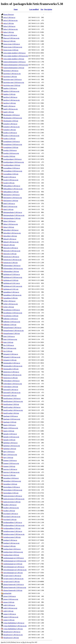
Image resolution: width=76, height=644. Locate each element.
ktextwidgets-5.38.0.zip (11, 493)
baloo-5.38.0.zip (9, 32)
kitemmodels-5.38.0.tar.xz (12, 363)
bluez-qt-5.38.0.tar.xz (10, 35)
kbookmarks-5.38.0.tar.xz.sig (13, 118)
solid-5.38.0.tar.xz (9, 605)
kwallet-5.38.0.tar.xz (10, 505)
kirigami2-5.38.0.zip (10, 360)
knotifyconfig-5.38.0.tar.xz (12, 407)
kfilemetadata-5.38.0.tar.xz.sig (13, 268)
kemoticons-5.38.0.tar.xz (11, 257)
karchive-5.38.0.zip (10, 103)
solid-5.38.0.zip (8, 611)
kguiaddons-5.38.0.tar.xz (11, 292)
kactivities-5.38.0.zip (10, 77)
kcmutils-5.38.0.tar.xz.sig (11, 127)
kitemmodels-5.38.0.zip (11, 369)
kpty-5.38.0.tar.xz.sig (10, 455)
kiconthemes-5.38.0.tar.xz (12, 310)
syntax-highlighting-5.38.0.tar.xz (14, 623)
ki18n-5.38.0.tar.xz (9, 301)
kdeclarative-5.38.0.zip (11, 201)
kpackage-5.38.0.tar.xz (11, 416)
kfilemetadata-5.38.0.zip (11, 271)
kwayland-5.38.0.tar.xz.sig (12, 517)
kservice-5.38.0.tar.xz (10, 469)
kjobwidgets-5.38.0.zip (11, 387)
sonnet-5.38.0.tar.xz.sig (11, 617)
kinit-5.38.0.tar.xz (9, 336)
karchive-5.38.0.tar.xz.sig (11, 100)
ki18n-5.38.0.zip (9, 307)
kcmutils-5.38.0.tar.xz (10, 124)
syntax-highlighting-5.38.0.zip (13, 629)
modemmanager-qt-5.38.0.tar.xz (14, 558)
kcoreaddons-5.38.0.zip (11, 174)
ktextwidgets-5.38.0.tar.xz (12, 487)
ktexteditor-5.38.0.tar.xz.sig (12, 481)
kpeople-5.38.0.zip (9, 440)
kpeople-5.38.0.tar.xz (10, 434)
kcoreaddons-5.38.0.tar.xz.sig (13, 171)
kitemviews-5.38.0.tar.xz (11, 372)
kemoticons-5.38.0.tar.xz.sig (12, 260)
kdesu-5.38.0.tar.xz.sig (11, 224)
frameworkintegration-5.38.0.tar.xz (15, 62)
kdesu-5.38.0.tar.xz (9, 221)
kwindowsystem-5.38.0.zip (12, 537)
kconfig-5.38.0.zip (9, 156)
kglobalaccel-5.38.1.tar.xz (12, 283)
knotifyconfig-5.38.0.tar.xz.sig (13, 410)
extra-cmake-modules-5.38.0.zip (14, 59)
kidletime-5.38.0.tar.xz (11, 319)
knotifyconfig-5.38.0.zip (11, 413)
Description (48, 9)
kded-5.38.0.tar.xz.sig (10, 206)
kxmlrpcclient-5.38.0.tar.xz (12, 549)
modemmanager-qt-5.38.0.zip (13, 564)
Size (42, 9)
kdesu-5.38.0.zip (9, 227)
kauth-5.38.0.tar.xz (9, 106)
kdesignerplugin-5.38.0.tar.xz (13, 212)
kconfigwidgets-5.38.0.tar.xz (13, 159)
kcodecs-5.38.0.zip (9, 139)
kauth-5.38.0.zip (9, 112)
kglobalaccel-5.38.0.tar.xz (12, 274)
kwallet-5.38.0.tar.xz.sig (11, 508)
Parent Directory (9, 15)
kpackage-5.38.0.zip (10, 422)
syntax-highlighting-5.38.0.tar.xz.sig (15, 626)
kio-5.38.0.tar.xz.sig (10, 348)
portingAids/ (7, 593)
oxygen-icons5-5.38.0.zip (12, 582)
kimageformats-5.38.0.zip (12, 333)
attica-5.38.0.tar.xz (9, 17)
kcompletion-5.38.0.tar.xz (12, 142)
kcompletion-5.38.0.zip (11, 147)
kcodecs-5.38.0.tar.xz (10, 133)
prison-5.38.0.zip (9, 602)
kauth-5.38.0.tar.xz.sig (11, 109)
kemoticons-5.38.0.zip (11, 263)
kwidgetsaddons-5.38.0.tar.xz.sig (14, 525)
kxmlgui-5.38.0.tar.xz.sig (11, 543)
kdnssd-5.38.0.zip (9, 245)
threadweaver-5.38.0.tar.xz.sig (13, 635)
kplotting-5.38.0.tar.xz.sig (12, 446)
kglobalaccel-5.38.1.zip (11, 289)
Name (16, 9)
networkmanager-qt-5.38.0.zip (13, 573)
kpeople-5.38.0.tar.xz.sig (11, 437)
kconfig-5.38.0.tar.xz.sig (11, 153)
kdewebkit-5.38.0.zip (10, 236)
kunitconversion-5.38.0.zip (12, 502)
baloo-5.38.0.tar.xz (9, 26)
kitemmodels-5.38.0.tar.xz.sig (13, 366)
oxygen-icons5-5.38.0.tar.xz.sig (13, 579)
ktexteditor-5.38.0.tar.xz (11, 478)
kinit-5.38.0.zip (8, 342)
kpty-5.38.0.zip (8, 458)
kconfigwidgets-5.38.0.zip (12, 165)
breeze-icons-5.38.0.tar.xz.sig (13, 47)
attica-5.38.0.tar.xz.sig (10, 20)
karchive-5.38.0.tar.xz (10, 97)
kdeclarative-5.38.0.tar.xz (12, 195)
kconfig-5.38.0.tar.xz (10, 150)
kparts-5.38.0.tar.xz (10, 425)
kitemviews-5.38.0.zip (11, 378)
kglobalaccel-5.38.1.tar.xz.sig (13, 286)
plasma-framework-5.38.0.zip (13, 590)
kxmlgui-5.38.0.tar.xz (10, 540)
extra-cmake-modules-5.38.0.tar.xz (14, 53)
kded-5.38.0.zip (8, 209)
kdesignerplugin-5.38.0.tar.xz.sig (14, 215)
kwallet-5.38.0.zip (9, 511)
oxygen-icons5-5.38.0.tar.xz (12, 576)
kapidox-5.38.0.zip (9, 94)
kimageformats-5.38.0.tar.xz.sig (14, 331)
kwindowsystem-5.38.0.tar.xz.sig (14, 534)
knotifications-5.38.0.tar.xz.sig (13, 401)
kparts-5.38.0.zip (9, 431)
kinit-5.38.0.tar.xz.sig (10, 339)
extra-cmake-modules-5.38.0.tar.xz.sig (16, 56)
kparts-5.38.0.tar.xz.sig (11, 428)
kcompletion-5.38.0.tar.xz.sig (13, 144)
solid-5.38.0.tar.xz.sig (10, 608)
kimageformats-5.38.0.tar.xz (12, 328)
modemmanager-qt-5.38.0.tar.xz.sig (15, 561)
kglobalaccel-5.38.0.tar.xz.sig (13, 277)
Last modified (34, 9)
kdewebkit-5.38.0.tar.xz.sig (12, 233)
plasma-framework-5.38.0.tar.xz (14, 584)
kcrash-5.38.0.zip (9, 183)
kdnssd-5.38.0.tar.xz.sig (11, 242)
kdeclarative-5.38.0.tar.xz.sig (13, 198)
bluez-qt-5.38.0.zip (9, 41)
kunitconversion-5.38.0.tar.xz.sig (14, 499)
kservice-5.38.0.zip (9, 475)
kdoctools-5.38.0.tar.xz (11, 248)
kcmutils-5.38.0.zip (10, 130)
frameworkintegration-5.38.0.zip (14, 68)
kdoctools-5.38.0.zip (10, 254)
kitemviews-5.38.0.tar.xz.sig (12, 375)
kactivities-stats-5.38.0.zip (12, 85)
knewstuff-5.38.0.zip (10, 395)
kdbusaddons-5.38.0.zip (11, 192)
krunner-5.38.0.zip (9, 466)
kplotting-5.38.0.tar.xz (10, 443)
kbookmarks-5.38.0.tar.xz (12, 115)
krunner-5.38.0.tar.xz (10, 460)
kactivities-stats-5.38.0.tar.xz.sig (14, 82)
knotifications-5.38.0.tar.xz (12, 398)
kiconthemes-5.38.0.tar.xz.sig (13, 313)
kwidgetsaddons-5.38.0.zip (12, 528)
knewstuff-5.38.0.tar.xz (11, 390)
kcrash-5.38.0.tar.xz (10, 177)
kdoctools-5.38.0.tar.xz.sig (12, 251)
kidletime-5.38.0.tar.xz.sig (12, 322)
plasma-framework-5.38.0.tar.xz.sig (15, 587)
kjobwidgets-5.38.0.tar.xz (12, 381)
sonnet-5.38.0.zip (9, 620)
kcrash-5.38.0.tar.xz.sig (11, 180)
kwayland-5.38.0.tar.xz (11, 514)
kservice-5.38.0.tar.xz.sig (11, 472)
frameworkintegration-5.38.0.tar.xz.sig (16, 65)
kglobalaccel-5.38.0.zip (11, 280)
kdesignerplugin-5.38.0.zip (12, 218)
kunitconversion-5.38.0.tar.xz (13, 496)
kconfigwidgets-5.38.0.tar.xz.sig (14, 162)
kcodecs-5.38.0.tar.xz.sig (11, 136)
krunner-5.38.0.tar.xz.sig (11, 463)
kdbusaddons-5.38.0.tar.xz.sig (13, 189)
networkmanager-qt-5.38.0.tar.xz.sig (15, 570)
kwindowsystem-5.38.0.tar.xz (13, 531)
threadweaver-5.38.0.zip (11, 638)
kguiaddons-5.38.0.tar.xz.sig (12, 295)
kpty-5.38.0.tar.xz (9, 452)
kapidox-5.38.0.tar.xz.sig (11, 91)
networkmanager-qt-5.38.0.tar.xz (14, 567)
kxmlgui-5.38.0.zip (9, 546)
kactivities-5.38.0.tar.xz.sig (12, 74)
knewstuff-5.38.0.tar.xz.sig (12, 393)
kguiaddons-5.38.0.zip (11, 298)
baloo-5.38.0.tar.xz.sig (11, 29)
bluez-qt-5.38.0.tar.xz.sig (11, 38)
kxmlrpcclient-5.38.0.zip (11, 555)
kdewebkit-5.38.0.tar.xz (11, 230)
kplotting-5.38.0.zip (10, 449)
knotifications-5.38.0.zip (11, 404)
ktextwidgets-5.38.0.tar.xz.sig (13, 490)
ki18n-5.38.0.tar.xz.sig (11, 304)
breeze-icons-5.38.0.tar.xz (12, 44)
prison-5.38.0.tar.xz (10, 596)
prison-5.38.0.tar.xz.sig (11, 599)
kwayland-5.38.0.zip (10, 520)
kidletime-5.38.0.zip (10, 325)
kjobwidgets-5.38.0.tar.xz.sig (13, 384)
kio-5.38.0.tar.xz (9, 345)
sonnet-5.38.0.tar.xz (10, 614)
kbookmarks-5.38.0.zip (11, 121)
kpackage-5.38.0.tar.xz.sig (12, 419)
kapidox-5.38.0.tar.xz (10, 88)
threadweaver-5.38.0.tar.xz (12, 632)
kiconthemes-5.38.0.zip (11, 316)
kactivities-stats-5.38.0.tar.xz (13, 79)
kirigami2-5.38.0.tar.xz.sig (12, 357)
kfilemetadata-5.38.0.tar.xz (12, 266)
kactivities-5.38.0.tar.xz (11, 71)
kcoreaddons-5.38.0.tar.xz (12, 168)
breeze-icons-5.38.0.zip (11, 50)
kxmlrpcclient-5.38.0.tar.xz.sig (13, 552)
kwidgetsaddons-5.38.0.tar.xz (13, 522)
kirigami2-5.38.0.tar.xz (11, 354)
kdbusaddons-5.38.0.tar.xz (12, 186)
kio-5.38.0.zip (8, 351)
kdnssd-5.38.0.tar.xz (10, 239)
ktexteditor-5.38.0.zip (10, 484)
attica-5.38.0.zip (9, 23)
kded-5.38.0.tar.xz (9, 204)
